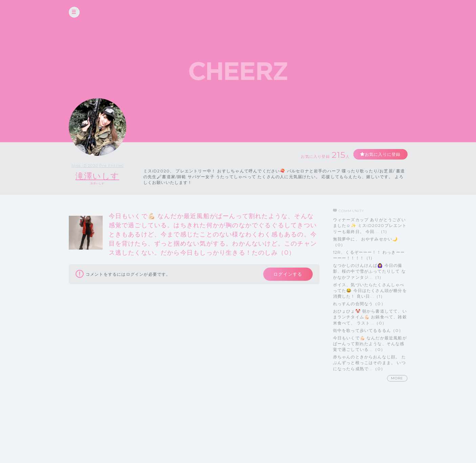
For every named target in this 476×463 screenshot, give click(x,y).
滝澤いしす (97, 176)
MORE (397, 378)
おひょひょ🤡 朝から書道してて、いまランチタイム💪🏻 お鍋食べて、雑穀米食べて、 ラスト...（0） (370, 317)
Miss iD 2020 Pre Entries (98, 166)
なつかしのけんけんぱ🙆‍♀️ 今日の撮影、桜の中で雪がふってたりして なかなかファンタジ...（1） (369, 271)
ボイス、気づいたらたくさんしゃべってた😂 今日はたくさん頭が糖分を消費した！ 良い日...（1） (370, 290)
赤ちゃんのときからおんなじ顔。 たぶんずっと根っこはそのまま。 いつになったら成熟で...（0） (369, 363)
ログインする (288, 274)
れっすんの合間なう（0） (359, 304)
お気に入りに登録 (383, 154)
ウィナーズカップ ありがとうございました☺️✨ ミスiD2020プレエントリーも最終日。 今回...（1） (370, 225)
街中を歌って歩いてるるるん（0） (368, 330)
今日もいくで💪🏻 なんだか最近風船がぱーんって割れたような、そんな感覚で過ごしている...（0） (370, 344)
